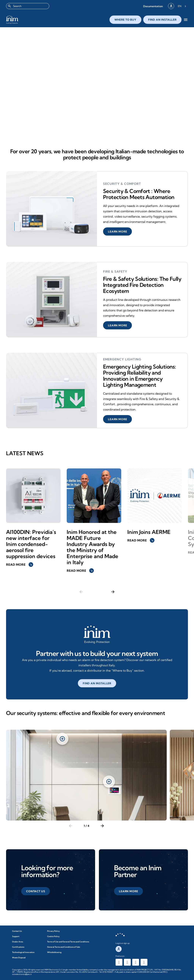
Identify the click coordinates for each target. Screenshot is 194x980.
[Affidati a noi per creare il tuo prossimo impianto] (97, 635)
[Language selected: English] (182, 6)
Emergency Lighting (122, 359)
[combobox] (28, 6)
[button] (153, 6)
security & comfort (122, 184)
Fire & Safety (115, 271)
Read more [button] (20, 565)
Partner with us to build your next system (97, 653)
